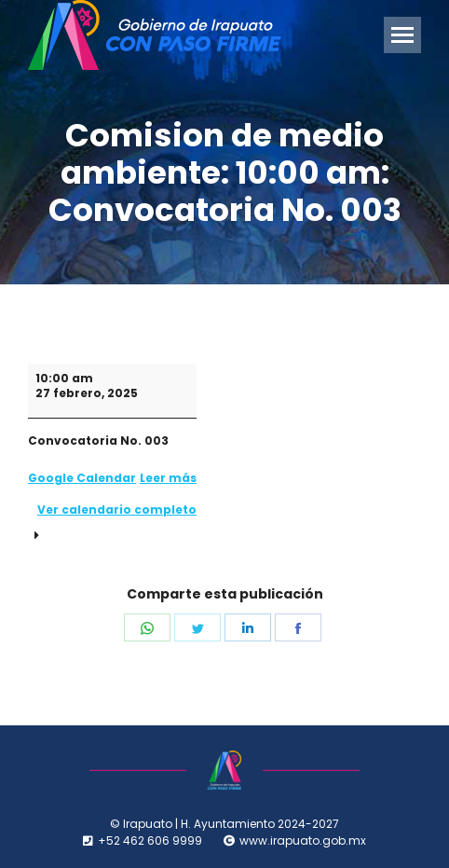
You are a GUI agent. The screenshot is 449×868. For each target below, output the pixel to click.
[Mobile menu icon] (402, 35)
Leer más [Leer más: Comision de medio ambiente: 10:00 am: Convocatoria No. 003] (168, 478)
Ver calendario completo (117, 510)
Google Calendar (82, 478)
